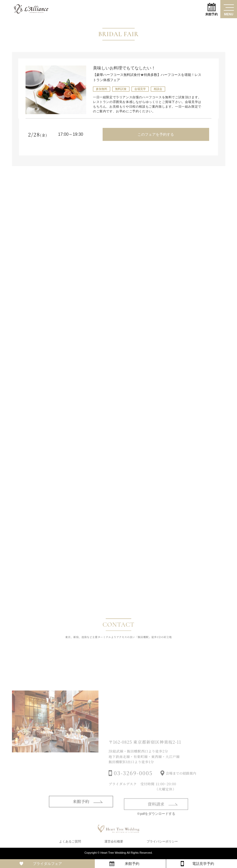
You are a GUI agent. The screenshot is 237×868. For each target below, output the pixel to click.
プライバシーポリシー (162, 843)
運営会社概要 (114, 843)
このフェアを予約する (156, 134)
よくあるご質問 (70, 843)
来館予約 (211, 9)
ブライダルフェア (47, 864)
